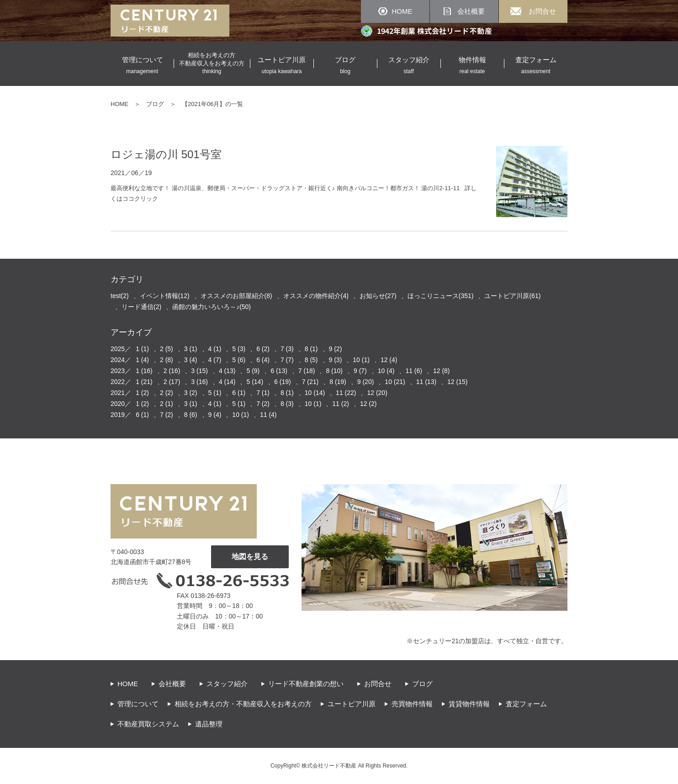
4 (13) (227, 371)
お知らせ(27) (378, 296)
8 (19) (338, 382)
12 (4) (389, 360)
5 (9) (253, 371)
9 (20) (366, 382)
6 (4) (263, 360)
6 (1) (239, 393)
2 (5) (167, 349)
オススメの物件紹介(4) (316, 296)
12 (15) (457, 382)
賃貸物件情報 (469, 704)
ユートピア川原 (352, 704)
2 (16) (172, 371)
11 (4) (268, 415)
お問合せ (378, 684)
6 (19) (283, 382)
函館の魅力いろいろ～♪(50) (212, 307)
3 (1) (191, 349)
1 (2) (142, 393)
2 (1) (167, 404)
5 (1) (215, 393)
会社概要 (172, 684)
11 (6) (414, 371)
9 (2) (336, 349)
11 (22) (346, 393)
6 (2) (263, 349)
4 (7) (215, 360)
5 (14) (255, 382)
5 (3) (239, 349)
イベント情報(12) (165, 296)
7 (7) (287, 360)
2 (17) (172, 382)
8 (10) (334, 371)
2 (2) (167, 393)
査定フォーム (526, 704)
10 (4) (386, 371)
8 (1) (311, 349)
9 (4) (215, 415)
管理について (138, 704)
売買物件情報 (412, 704)
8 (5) (311, 360)
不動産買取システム (148, 724)
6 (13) (279, 371)
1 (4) (142, 360)
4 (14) (227, 382)
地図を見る (250, 557)
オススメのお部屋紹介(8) (236, 296)
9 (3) (336, 360)
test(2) (120, 296)
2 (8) (167, 360)
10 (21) (395, 382)
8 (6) (191, 415)
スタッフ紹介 (227, 684)
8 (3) (287, 404)
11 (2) (341, 404)
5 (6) (239, 360)
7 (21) (310, 382)
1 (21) (144, 382)
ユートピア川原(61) (512, 296)
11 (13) (426, 382)
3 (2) (191, 393)
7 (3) (287, 349)
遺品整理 (209, 724)
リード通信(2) (141, 307)
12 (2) (368, 404)
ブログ (155, 104)
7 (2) (263, 404)
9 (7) (360, 371)
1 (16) (144, 371)
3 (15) (199, 371)
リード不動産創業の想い (306, 684)
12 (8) (442, 371)
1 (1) (142, 349)
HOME (119, 104)
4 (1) (215, 349)
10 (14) (315, 393)
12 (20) (377, 393)
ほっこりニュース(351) (441, 296)
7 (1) (263, 393)
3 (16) (199, 382)
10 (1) (361, 360)
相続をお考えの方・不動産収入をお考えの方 (243, 704)
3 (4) (191, 360)
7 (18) (307, 371)
